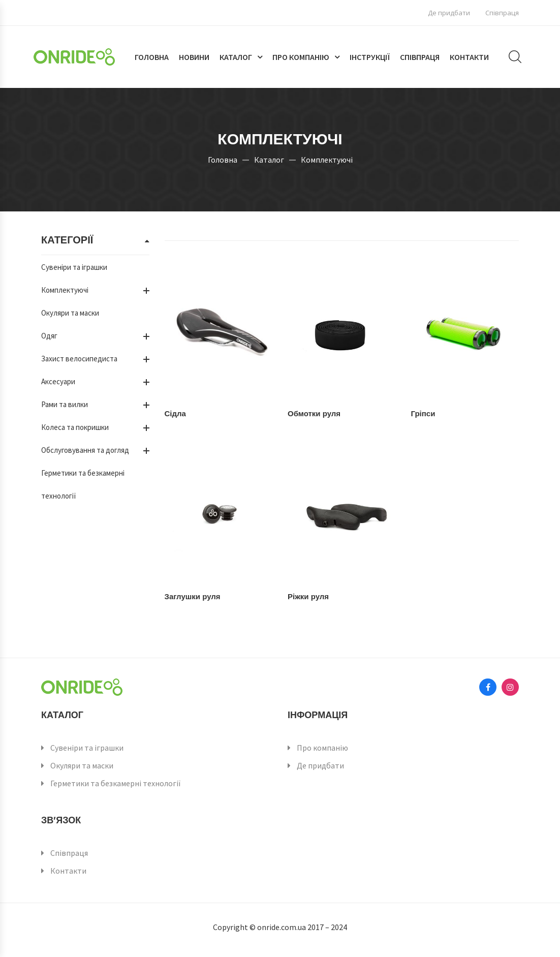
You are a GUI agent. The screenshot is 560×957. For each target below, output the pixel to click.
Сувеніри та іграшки (74, 267)
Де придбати (449, 13)
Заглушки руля (193, 596)
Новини (194, 57)
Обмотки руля (314, 413)
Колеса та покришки (75, 427)
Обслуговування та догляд (85, 450)
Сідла (175, 413)
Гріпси (423, 413)
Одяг (49, 336)
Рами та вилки (65, 404)
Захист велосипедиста (79, 359)
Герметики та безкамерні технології (116, 783)
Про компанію (301, 57)
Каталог (236, 57)
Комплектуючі (65, 290)
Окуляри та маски (70, 313)
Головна (152, 57)
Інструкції (370, 57)
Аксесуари (58, 381)
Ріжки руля (308, 596)
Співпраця (502, 13)
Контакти (469, 57)
